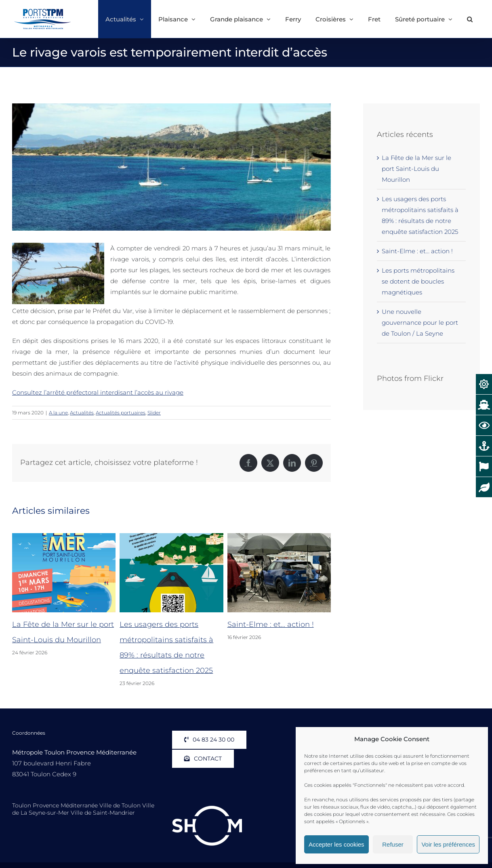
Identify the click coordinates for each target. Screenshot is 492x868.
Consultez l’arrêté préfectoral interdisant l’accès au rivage (98, 392)
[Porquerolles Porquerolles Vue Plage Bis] (171, 167)
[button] (470, 19)
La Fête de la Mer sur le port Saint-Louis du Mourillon (416, 169)
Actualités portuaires (121, 413)
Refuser (393, 844)
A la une (58, 413)
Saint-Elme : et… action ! (271, 624)
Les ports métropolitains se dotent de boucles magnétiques (418, 281)
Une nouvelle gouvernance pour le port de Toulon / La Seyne (420, 323)
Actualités (82, 413)
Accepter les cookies (336, 844)
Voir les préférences (448, 844)
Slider (154, 413)
